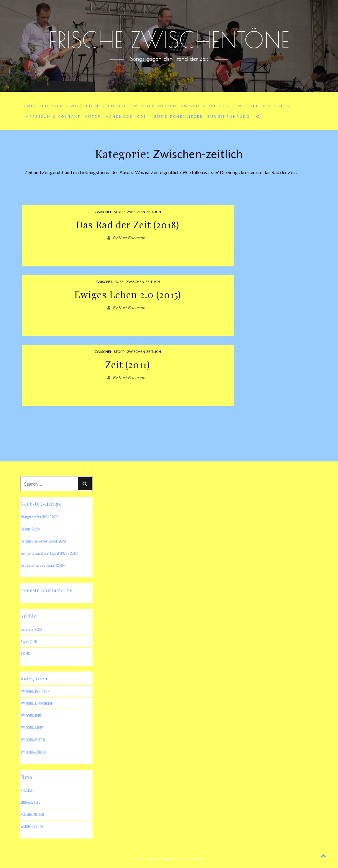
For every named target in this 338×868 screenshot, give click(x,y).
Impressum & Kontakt (52, 116)
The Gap (195, 859)
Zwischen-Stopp (110, 212)
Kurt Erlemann (132, 238)
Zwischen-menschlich (97, 106)
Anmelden (27, 790)
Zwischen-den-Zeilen (262, 106)
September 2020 (31, 629)
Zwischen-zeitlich (206, 106)
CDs (142, 116)
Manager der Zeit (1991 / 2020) (40, 517)
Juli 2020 (27, 653)
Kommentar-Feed (32, 814)
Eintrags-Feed (30, 802)
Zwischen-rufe (43, 106)
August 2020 (29, 641)
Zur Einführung (229, 116)
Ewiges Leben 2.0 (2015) (128, 294)
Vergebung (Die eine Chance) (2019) (43, 565)
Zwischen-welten (154, 106)
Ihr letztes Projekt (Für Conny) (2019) (43, 541)
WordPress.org (32, 826)
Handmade (119, 116)
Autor (93, 116)
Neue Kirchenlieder (177, 116)
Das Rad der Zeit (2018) (128, 224)
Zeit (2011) (128, 364)
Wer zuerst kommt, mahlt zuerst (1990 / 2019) (49, 553)
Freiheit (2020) (30, 529)
